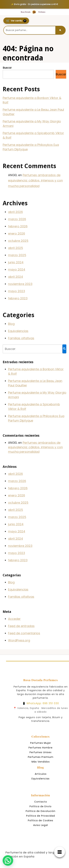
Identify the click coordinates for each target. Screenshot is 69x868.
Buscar (7, 68)
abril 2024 (16, 277)
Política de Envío (41, 806)
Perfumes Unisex (41, 752)
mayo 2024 (17, 269)
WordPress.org (19, 640)
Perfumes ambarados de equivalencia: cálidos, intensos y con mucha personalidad (35, 180)
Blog (11, 324)
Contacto (41, 802)
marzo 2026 (17, 219)
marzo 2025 (17, 255)
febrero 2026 (18, 226)
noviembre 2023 (20, 284)
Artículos (41, 774)
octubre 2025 (18, 241)
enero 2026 (17, 233)
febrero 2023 (18, 298)
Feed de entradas (21, 626)
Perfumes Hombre (41, 748)
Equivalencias (18, 331)
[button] (6, 861)
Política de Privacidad (41, 816)
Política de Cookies (41, 820)
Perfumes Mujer (41, 743)
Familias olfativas (21, 338)
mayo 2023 (17, 291)
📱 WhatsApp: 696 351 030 (41, 703)
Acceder (14, 619)
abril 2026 (15, 212)
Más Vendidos (41, 762)
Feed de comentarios (24, 633)
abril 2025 (16, 248)
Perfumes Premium (41, 757)
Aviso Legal (41, 825)
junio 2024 (16, 262)
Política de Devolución (41, 811)
